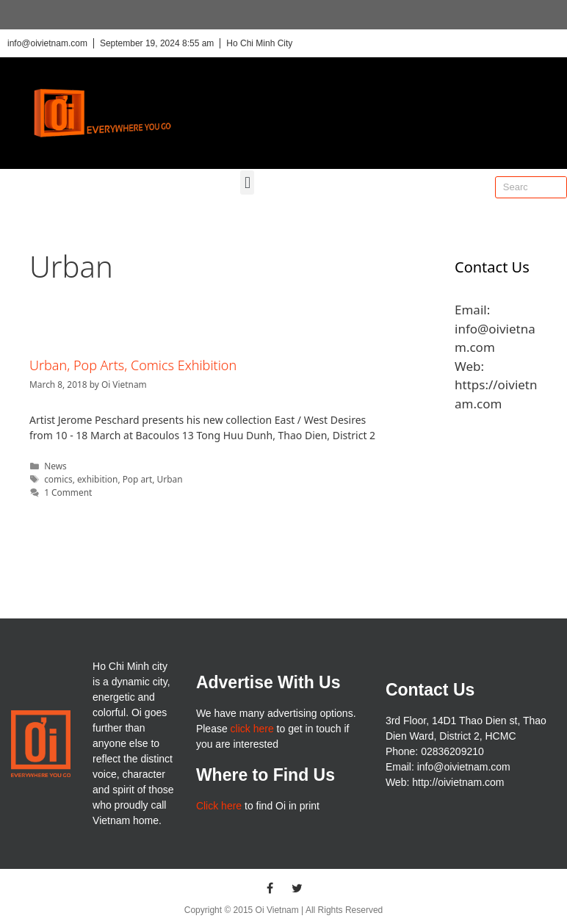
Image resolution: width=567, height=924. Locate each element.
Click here (219, 806)
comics (58, 479)
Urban (170, 479)
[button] (247, 183)
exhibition (97, 479)
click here (252, 729)
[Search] (555, 187)
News (55, 466)
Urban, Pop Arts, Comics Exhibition (133, 365)
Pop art (138, 479)
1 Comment (68, 492)
